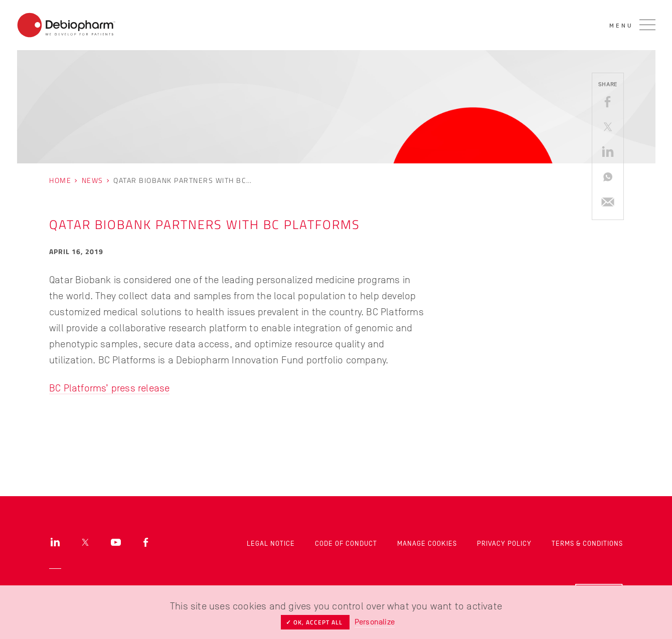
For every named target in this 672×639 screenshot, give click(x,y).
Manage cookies (427, 544)
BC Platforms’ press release (109, 388)
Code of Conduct (346, 544)
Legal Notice (271, 544)
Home (60, 180)
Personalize (375, 622)
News (93, 180)
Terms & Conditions (587, 544)
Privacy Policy (504, 544)
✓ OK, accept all (315, 622)
